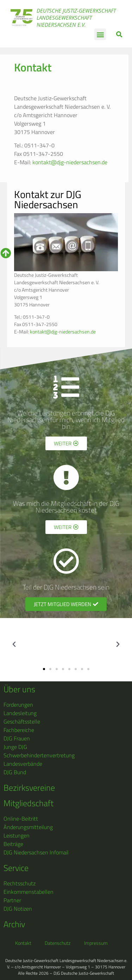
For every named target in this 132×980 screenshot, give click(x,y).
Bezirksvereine (29, 788)
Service (16, 868)
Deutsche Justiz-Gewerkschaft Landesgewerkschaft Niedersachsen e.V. (76, 18)
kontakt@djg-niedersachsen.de (70, 162)
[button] (100, 34)
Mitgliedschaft (29, 803)
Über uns (19, 689)
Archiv (14, 924)
